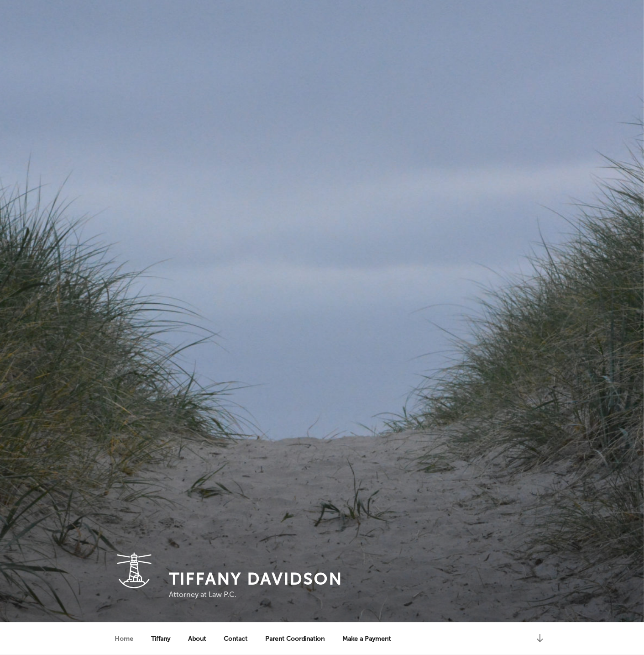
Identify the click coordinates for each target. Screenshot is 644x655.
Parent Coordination (295, 639)
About (197, 639)
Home (124, 639)
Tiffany (161, 639)
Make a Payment (367, 639)
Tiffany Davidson (256, 579)
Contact (236, 639)
